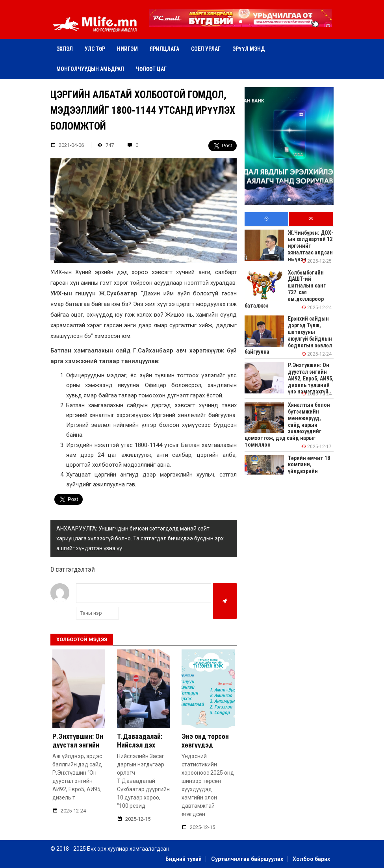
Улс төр (95, 49)
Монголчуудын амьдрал (90, 69)
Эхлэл (65, 49)
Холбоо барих (311, 859)
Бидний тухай (184, 859)
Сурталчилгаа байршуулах (247, 859)
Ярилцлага (164, 49)
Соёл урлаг (206, 49)
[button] (241, 22)
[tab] (266, 219)
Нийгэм (127, 49)
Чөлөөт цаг (151, 69)
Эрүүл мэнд (249, 49)
